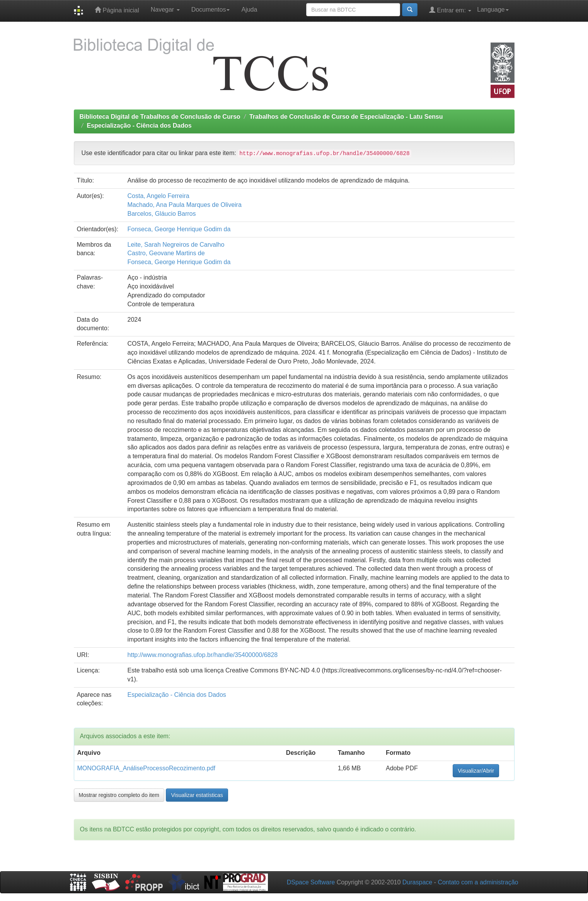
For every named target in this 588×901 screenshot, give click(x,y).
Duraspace (417, 882)
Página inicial (117, 10)
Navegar (165, 9)
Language (493, 9)
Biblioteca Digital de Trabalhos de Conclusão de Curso (160, 117)
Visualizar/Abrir (476, 771)
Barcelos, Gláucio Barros (162, 214)
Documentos (211, 9)
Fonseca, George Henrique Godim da (179, 229)
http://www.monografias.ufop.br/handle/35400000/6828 (203, 655)
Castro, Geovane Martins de (166, 253)
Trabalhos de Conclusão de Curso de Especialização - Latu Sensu (346, 117)
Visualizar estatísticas (197, 795)
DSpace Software (311, 882)
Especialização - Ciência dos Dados (139, 125)
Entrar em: (450, 10)
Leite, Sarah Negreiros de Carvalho (176, 245)
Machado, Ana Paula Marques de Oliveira (185, 205)
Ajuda (249, 9)
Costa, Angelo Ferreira (159, 196)
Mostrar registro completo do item (119, 795)
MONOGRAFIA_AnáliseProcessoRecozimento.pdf (146, 768)
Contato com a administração (478, 882)
